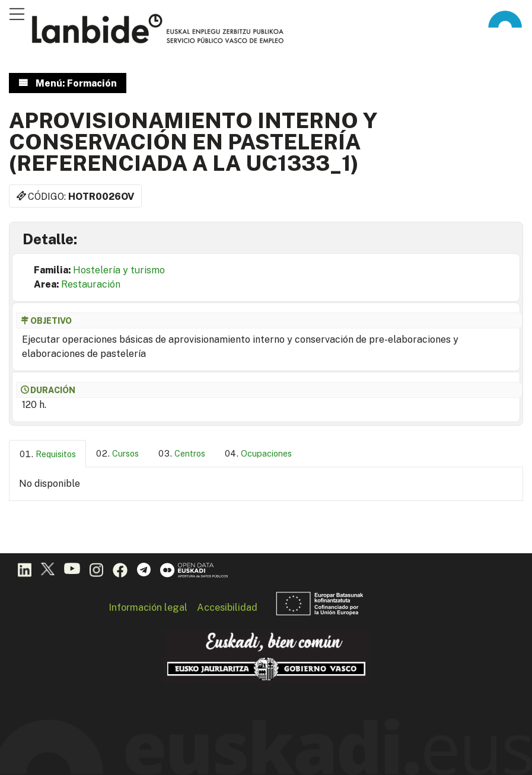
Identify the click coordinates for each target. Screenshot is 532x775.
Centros (190, 453)
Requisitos (56, 454)
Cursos (125, 453)
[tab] (47, 454)
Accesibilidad (227, 607)
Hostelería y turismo (119, 270)
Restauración (91, 284)
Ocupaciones (266, 453)
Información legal (148, 607)
